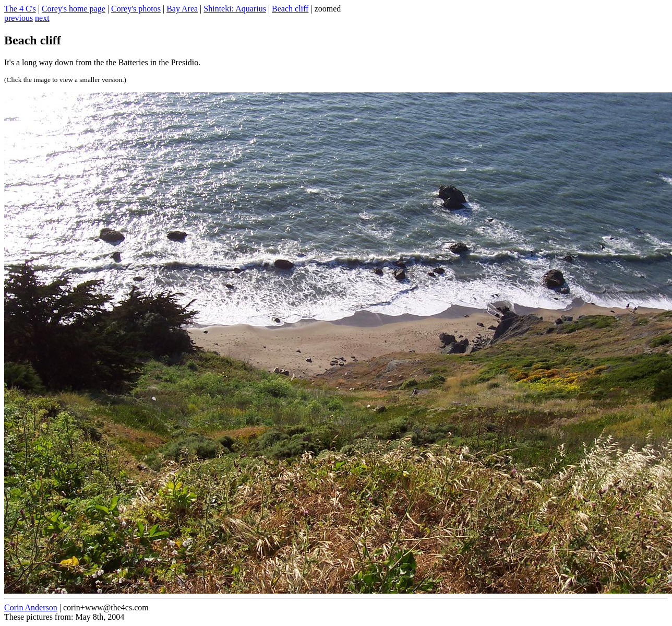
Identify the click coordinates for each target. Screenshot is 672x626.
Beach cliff (290, 9)
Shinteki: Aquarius (235, 9)
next (42, 18)
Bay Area (182, 9)
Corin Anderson (31, 607)
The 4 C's (20, 9)
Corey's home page (74, 9)
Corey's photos (136, 9)
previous (19, 18)
